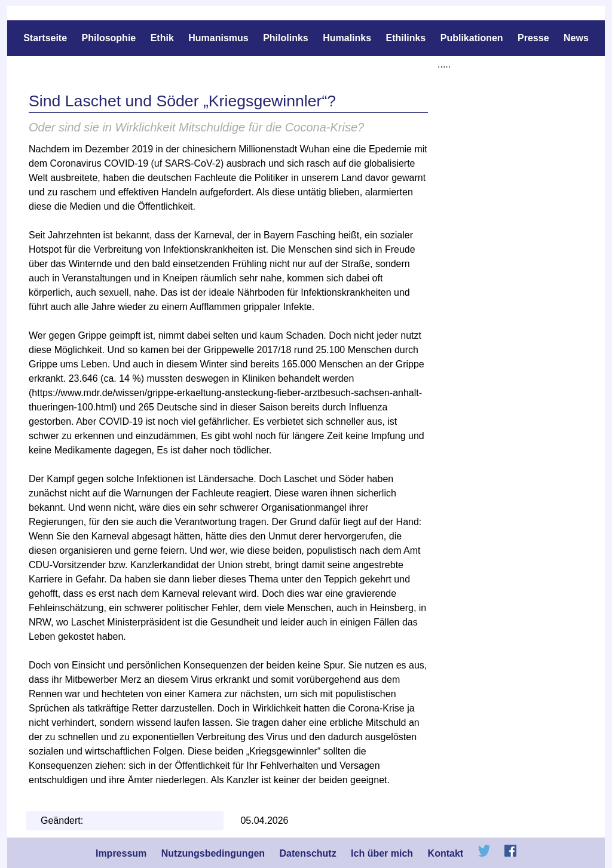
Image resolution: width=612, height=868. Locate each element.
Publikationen (473, 38)
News (576, 38)
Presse (533, 38)
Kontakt (446, 853)
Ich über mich (382, 853)
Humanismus (218, 38)
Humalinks (347, 38)
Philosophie (109, 38)
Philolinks (286, 38)
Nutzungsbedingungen (213, 853)
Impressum (121, 853)
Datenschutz (308, 853)
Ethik (162, 38)
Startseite (45, 38)
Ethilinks (406, 38)
